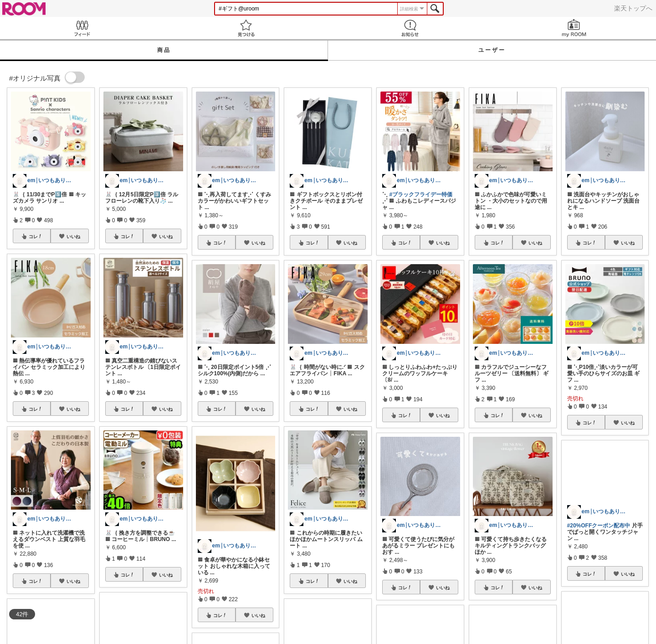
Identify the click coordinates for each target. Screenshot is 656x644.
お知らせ (410, 28)
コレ (36, 236)
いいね (73, 236)
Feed (82, 28)
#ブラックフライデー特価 (421, 194)
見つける (246, 28)
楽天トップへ (633, 8)
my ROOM (574, 28)
